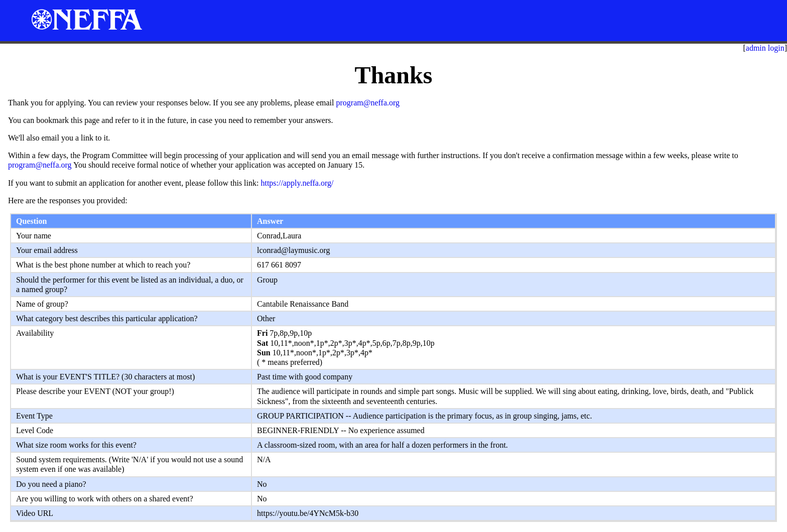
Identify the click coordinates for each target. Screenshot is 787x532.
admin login (765, 48)
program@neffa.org (368, 103)
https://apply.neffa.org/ (297, 183)
